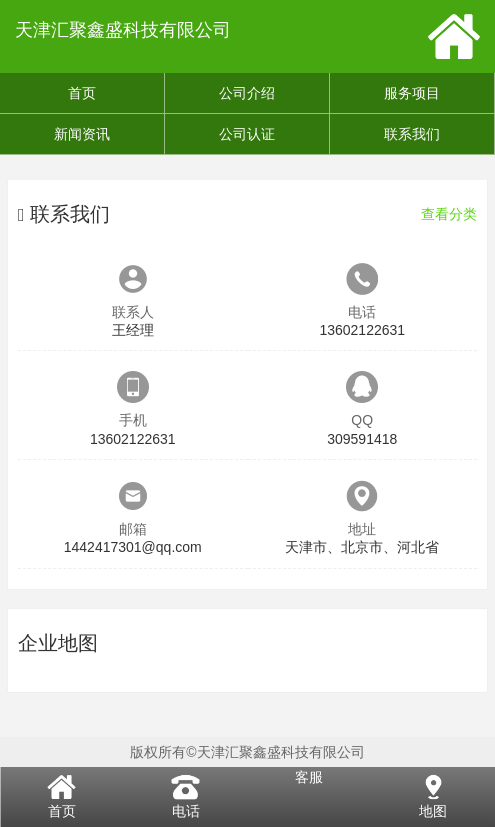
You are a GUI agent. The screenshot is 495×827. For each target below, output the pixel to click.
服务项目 (412, 93)
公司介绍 (247, 93)
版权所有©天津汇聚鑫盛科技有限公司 (247, 752)
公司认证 (247, 134)
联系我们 (412, 134)
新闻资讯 (82, 134)
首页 (82, 93)
